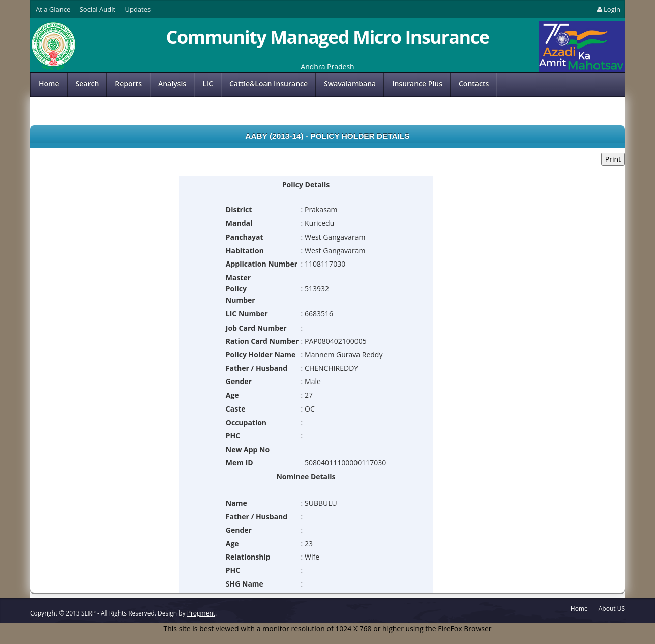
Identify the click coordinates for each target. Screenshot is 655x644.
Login (608, 9)
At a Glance (53, 9)
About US (612, 609)
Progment (201, 613)
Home (49, 84)
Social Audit (98, 9)
